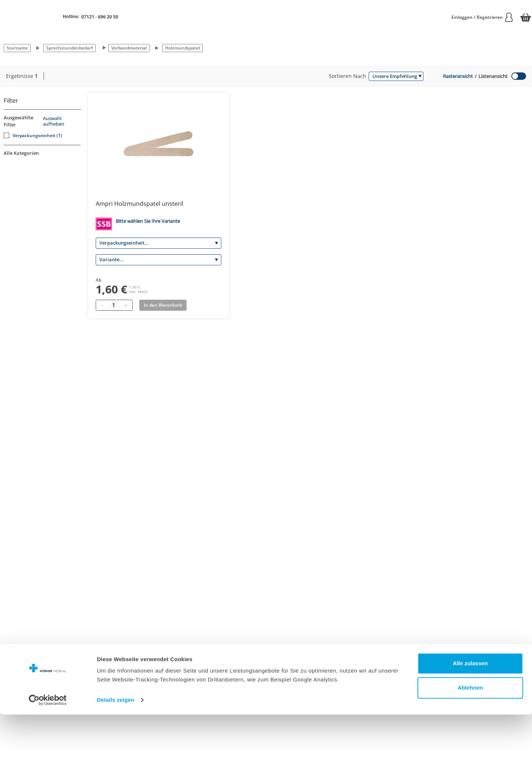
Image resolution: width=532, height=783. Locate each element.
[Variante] (158, 260)
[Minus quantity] (102, 305)
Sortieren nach (347, 76)
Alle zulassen (470, 732)
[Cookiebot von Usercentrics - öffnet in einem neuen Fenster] (48, 769)
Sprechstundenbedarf (69, 48)
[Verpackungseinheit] (158, 243)
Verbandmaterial (129, 48)
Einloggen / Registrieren (482, 17)
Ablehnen (470, 756)
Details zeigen (115, 768)
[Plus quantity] (126, 305)
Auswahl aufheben (54, 121)
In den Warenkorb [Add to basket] (163, 305)
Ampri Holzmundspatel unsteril (139, 204)
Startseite (17, 48)
